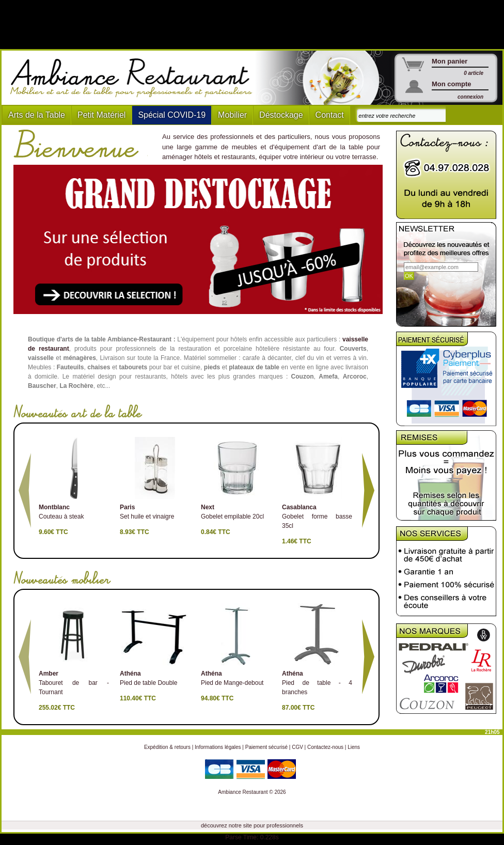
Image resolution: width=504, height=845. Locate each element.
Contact (330, 115)
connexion (470, 97)
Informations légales (218, 747)
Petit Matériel (101, 115)
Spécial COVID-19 (172, 115)
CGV (297, 747)
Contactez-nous (325, 747)
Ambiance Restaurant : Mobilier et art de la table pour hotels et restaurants (135, 78)
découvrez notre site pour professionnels (252, 825)
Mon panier (450, 61)
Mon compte (452, 84)
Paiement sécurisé (266, 747)
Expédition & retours (167, 747)
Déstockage (281, 115)
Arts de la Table (37, 115)
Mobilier (232, 115)
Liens (354, 747)
